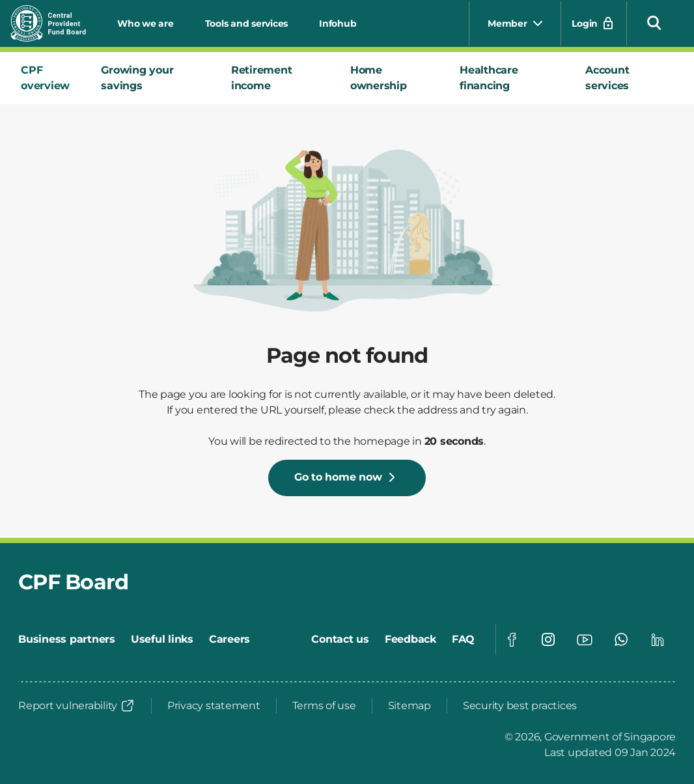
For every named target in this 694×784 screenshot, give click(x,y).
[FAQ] (463, 639)
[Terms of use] (324, 706)
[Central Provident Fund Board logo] (56, 23)
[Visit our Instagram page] (548, 639)
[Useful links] (162, 639)
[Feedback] (410, 639)
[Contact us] (340, 639)
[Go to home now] (347, 478)
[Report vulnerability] (77, 706)
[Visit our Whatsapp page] (621, 639)
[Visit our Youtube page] (585, 639)
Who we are (146, 23)
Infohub (338, 23)
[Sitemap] (409, 706)
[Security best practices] (520, 706)
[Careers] (229, 639)
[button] (654, 22)
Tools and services (247, 23)
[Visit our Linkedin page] (658, 639)
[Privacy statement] (214, 706)
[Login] (594, 23)
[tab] (50, 78)
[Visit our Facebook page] (512, 639)
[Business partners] (67, 639)
